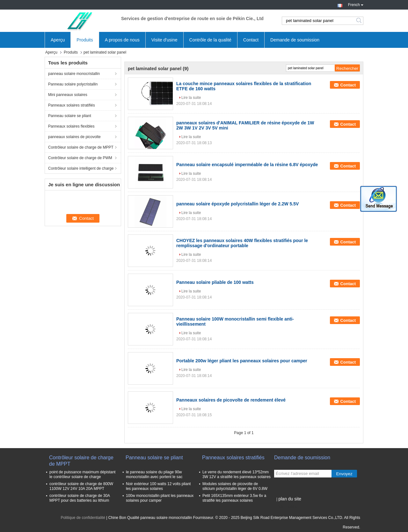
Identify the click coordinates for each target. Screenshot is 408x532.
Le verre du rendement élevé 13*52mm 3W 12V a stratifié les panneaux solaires (237, 474)
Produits (85, 40)
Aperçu (58, 40)
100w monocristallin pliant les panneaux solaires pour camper (160, 498)
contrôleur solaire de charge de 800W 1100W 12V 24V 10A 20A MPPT (81, 486)
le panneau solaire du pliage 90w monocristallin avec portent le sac (154, 474)
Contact (251, 40)
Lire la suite (191, 98)
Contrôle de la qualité (210, 40)
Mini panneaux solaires (68, 95)
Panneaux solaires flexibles (71, 126)
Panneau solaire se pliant (70, 116)
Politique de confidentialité (83, 518)
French (356, 4)
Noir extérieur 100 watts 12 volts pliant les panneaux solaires (158, 486)
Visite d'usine (164, 40)
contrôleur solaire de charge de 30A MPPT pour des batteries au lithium (80, 498)
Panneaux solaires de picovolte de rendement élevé (231, 400)
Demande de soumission (295, 40)
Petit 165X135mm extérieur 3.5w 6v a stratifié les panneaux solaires (234, 498)
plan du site (290, 499)
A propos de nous (122, 40)
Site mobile (285, 507)
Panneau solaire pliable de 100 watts (215, 282)
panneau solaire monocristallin (74, 74)
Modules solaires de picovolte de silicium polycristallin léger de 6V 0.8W (235, 486)
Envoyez (344, 474)
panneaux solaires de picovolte (74, 137)
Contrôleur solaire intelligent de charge (81, 168)
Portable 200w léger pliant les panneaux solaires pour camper (242, 361)
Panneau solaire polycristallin (73, 84)
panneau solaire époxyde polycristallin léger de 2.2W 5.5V (237, 204)
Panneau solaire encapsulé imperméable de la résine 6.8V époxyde (247, 165)
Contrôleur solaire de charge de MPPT (81, 147)
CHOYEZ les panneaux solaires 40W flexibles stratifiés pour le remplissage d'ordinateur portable (242, 243)
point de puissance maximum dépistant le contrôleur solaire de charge (82, 474)
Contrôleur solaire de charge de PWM (80, 158)
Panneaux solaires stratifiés (72, 105)
